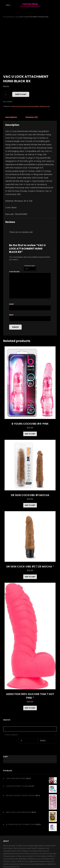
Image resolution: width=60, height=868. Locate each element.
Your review (15, 272)
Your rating (30, 266)
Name (12, 304)
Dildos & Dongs (17, 106)
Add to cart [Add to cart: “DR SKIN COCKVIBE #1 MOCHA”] (30, 505)
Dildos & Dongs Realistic (31, 106)
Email (12, 315)
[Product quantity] (7, 95)
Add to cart (21, 94)
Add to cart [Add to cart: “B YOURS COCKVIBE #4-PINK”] (30, 434)
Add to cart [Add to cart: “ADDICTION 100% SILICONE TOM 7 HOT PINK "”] (30, 708)
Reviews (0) (32, 117)
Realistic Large (14, 17)
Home (5, 17)
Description (11, 117)
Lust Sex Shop (30, 4)
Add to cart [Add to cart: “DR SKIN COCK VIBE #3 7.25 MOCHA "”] (30, 577)
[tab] (13, 117)
